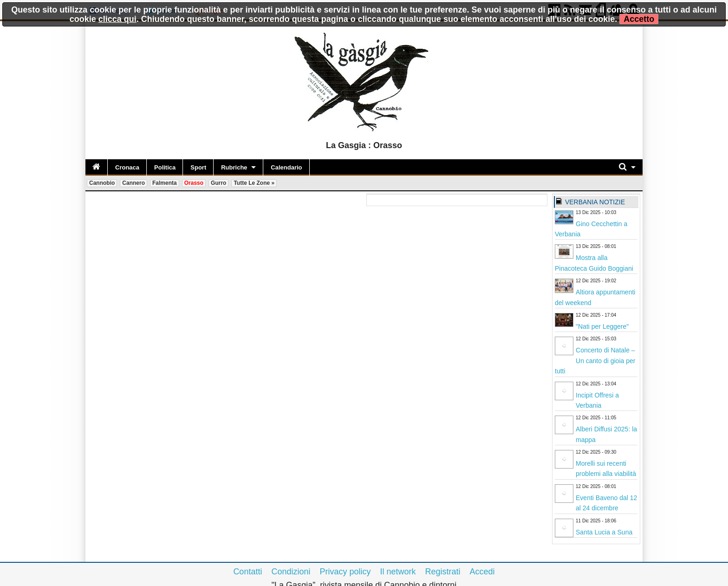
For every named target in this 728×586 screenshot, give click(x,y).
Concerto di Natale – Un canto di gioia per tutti (595, 361)
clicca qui (117, 19)
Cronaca (127, 167)
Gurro (218, 183)
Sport (198, 167)
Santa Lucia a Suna (604, 532)
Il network (398, 572)
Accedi (482, 572)
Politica (165, 167)
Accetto (639, 19)
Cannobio (102, 183)
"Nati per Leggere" (602, 326)
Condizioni (291, 572)
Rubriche (234, 167)
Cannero (133, 183)
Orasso (194, 183)
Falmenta (165, 183)
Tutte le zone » (254, 183)
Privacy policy (345, 572)
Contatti (247, 572)
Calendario (286, 167)
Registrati (443, 572)
